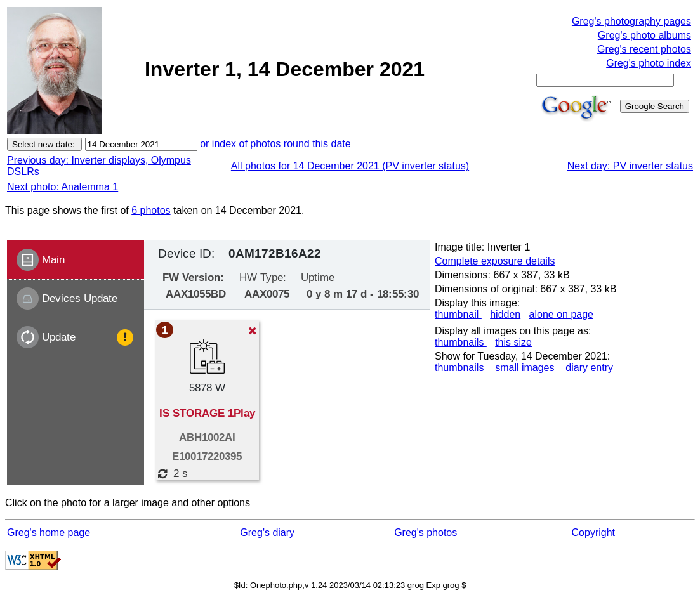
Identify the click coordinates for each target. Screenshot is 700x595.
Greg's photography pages (631, 21)
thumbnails (461, 342)
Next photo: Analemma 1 (63, 187)
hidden (505, 314)
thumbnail (458, 314)
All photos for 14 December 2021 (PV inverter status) (350, 166)
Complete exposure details (495, 261)
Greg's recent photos (644, 49)
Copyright (593, 533)
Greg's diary (267, 533)
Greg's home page (49, 533)
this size (513, 342)
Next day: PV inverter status (630, 166)
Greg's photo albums (644, 35)
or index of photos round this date (275, 144)
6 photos (151, 210)
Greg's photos (426, 533)
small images (525, 368)
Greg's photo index (649, 63)
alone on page (561, 314)
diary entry (589, 368)
